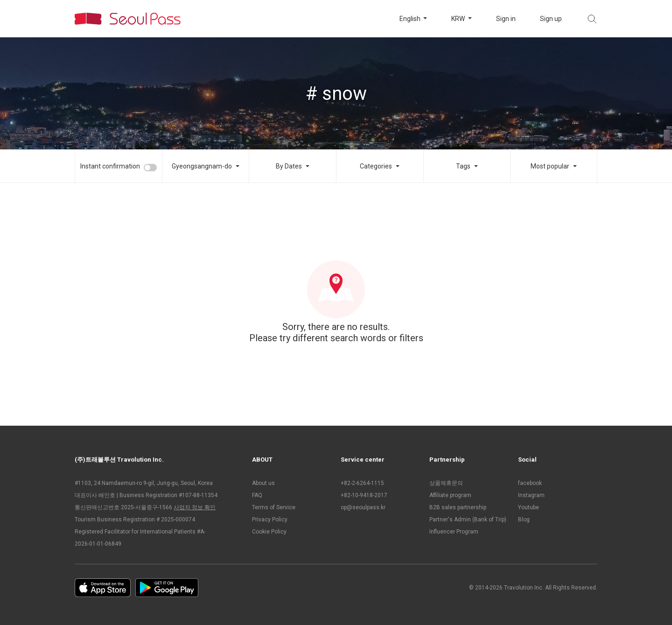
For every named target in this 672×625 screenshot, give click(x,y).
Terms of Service (274, 507)
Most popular (550, 166)
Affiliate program (450, 495)
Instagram (531, 495)
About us (263, 483)
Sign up (551, 19)
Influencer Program (454, 532)
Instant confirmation (110, 166)
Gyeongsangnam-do (202, 166)
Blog (524, 520)
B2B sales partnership (458, 507)
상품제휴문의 (446, 483)
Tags (463, 166)
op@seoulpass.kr (363, 507)
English (411, 19)
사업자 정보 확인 (195, 507)
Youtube (528, 507)
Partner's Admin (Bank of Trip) (468, 520)
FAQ (257, 495)
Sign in (506, 19)
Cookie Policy (269, 532)
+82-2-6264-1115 (362, 483)
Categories (376, 166)
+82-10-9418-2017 (364, 495)
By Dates (289, 166)
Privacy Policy (270, 520)
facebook (530, 483)
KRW (459, 19)
